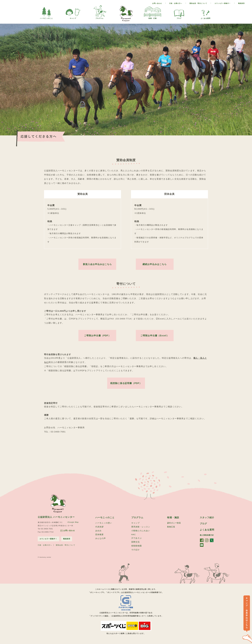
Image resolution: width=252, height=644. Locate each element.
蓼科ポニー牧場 (174, 525)
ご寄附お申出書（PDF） (97, 336)
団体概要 (99, 537)
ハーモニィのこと (105, 519)
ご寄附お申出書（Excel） (155, 336)
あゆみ (98, 533)
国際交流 (135, 545)
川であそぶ (137, 541)
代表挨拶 (99, 529)
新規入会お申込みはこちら (97, 264)
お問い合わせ (157, 3)
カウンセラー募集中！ (223, 3)
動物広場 (171, 529)
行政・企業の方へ (176, 3)
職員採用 (241, 3)
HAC (134, 537)
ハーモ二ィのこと (46, 17)
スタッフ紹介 (207, 519)
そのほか (135, 553)
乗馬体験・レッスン (141, 529)
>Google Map (72, 524)
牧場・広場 (153, 17)
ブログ (179, 17)
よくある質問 (206, 17)
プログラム (99, 17)
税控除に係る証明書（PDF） (126, 385)
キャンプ (73, 17)
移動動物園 (137, 549)
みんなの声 (101, 541)
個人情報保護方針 (207, 537)
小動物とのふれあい (141, 533)
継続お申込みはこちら (155, 264)
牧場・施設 (173, 519)
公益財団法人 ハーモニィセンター (56, 519)
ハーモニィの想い (104, 525)
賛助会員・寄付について (198, 3)
